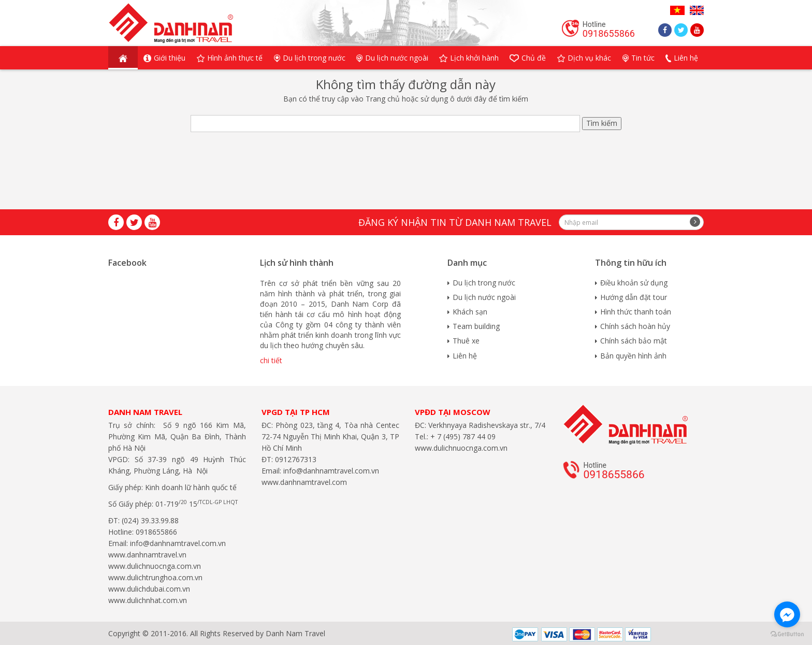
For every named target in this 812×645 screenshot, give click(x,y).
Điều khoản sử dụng (634, 283)
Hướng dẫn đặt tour (634, 297)
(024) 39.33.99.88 (150, 520)
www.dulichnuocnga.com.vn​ (155, 566)
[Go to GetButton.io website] (787, 634)
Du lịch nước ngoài (484, 297)
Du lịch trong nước (484, 283)
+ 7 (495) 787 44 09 (462, 436)
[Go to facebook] (787, 614)
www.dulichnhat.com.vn (148, 600)
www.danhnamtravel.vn (147, 555)
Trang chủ (383, 99)
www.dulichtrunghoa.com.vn (155, 577)
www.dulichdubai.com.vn (149, 589)
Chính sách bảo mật (634, 341)
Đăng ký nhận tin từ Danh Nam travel (455, 222)
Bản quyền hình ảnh (633, 356)
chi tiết (271, 360)
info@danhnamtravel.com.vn (177, 543)
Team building (476, 326)
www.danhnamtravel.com (304, 482)
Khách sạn (470, 312)
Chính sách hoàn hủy (635, 326)
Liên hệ (465, 356)
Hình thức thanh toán (636, 312)
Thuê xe (466, 341)
